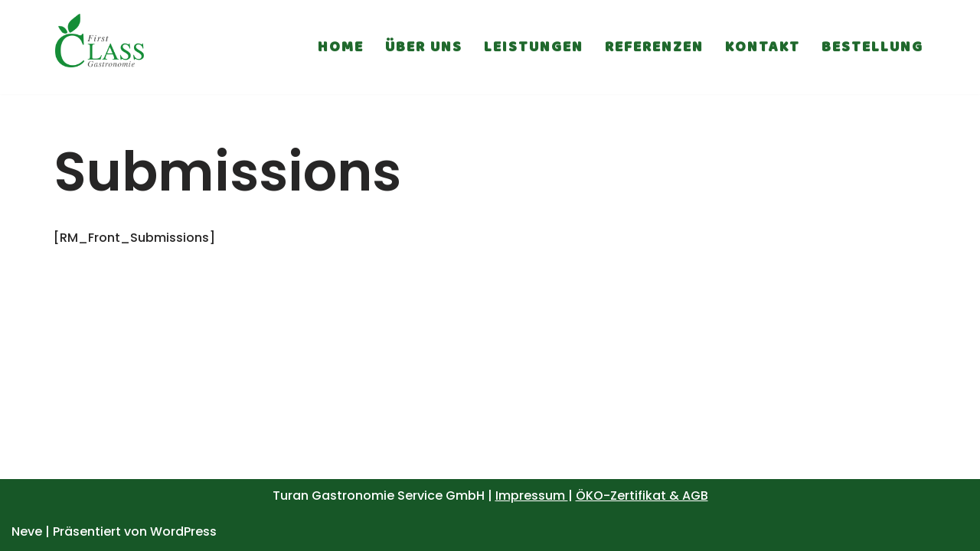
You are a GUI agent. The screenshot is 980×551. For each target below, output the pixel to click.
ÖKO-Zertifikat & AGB (642, 496)
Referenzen (654, 47)
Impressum (532, 496)
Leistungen (534, 47)
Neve (27, 531)
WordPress (183, 531)
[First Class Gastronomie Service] (100, 47)
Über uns (424, 47)
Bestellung (872, 47)
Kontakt (763, 47)
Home (341, 47)
